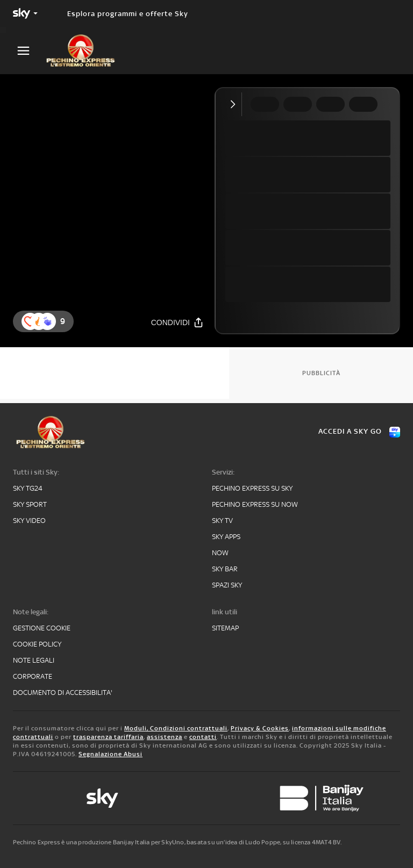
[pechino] (86, 51)
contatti (203, 737)
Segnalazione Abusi (111, 754)
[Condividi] (177, 322)
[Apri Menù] (30, 51)
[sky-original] (102, 798)
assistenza (165, 737)
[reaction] (47, 321)
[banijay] (322, 798)
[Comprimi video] (235, 104)
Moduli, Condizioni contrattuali (176, 728)
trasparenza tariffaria (108, 737)
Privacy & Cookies (260, 728)
